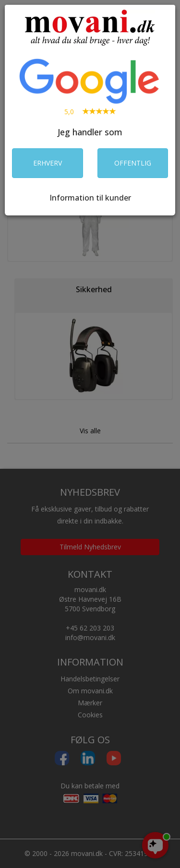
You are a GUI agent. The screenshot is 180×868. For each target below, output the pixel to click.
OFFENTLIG (133, 163)
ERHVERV (48, 163)
